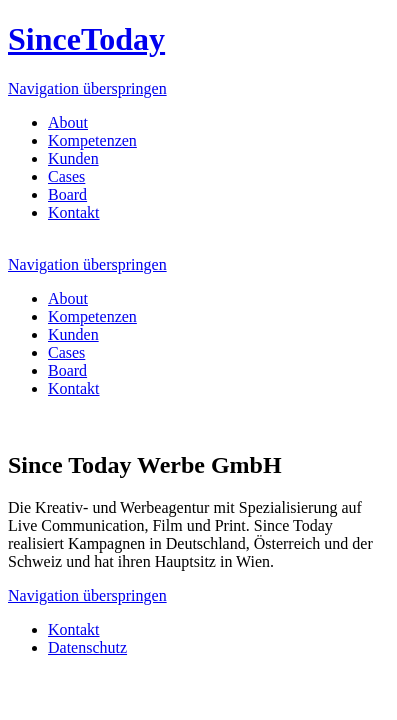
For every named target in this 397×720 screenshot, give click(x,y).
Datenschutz (87, 647)
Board (67, 194)
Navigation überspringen (87, 88)
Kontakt (74, 212)
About (68, 122)
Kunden (73, 158)
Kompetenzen (92, 140)
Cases (66, 176)
